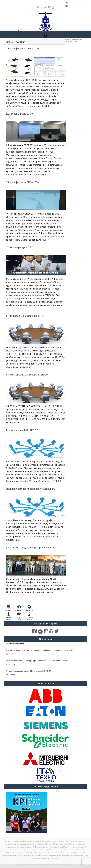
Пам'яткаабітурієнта (29, 616)
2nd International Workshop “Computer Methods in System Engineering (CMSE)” (40, 650)
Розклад (8, 608)
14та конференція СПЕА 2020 (22, 48)
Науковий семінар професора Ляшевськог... (31, 489)
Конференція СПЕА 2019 (20, 114)
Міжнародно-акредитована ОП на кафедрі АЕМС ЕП (29, 671)
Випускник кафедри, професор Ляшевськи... (31, 548)
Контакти (29, 608)
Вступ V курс (19, 616)
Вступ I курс (8, 616)
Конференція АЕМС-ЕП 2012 (22, 430)
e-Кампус (19, 608)
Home (11, 42)
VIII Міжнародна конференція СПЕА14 (27, 375)
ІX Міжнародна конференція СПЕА (25, 316)
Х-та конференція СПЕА (19, 247)
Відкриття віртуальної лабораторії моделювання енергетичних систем (37, 661)
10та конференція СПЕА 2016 (22, 182)
